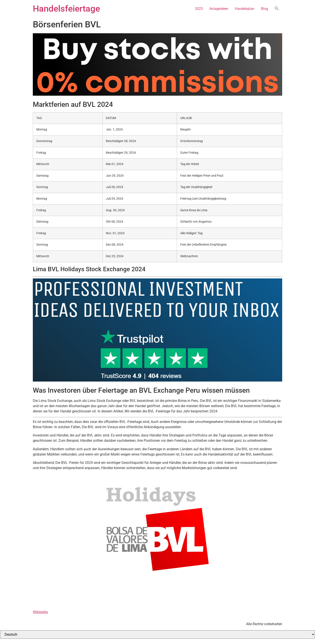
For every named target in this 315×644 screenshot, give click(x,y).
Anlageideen (219, 9)
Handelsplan (245, 9)
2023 (199, 9)
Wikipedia (40, 612)
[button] (277, 9)
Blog (264, 9)
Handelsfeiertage (66, 9)
